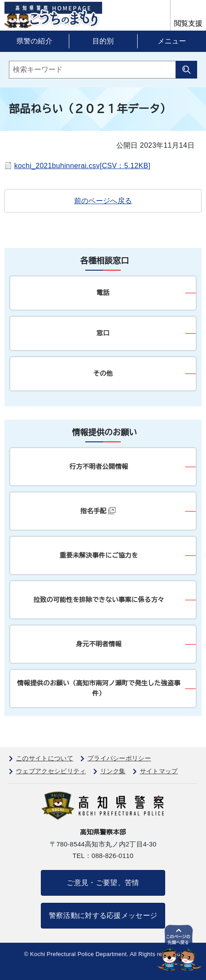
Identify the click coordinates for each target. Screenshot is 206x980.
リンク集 (113, 771)
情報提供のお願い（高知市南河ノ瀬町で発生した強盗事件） (99, 688)
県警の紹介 (35, 41)
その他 (103, 374)
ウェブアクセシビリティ (51, 771)
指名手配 (98, 511)
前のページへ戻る (103, 201)
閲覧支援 (188, 23)
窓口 (103, 333)
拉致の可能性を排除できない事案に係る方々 (99, 600)
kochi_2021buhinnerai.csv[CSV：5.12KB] (82, 166)
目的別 (103, 41)
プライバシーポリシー (119, 758)
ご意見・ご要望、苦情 (103, 883)
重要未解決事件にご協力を (99, 555)
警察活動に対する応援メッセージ (103, 915)
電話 (103, 293)
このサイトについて (45, 758)
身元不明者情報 (99, 644)
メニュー (172, 41)
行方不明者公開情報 (99, 467)
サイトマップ (159, 771)
